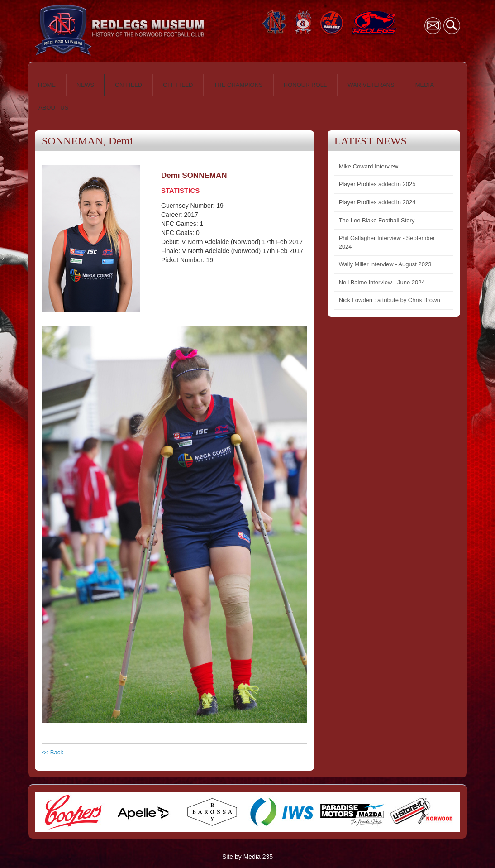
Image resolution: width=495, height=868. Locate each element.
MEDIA (425, 85)
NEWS (85, 85)
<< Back (52, 752)
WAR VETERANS (371, 85)
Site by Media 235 (247, 857)
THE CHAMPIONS (238, 85)
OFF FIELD (178, 85)
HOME (47, 85)
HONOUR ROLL (305, 85)
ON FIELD (129, 85)
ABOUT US (53, 108)
